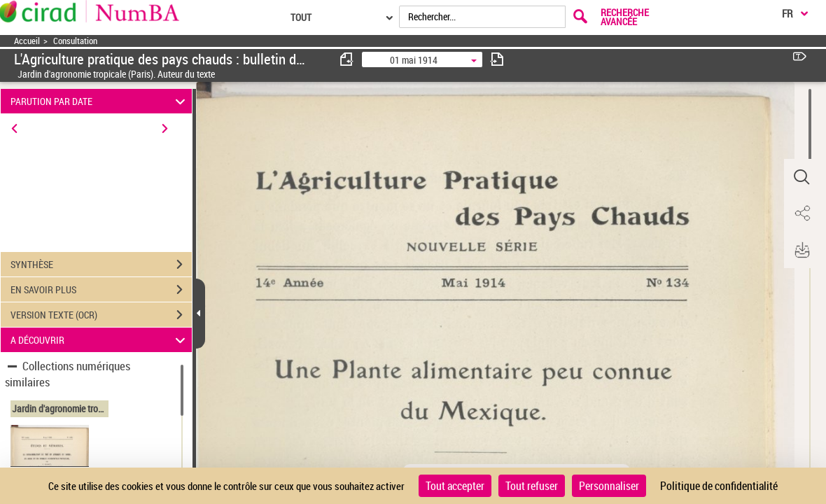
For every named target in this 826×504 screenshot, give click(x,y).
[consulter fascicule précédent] (347, 59)
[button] (801, 177)
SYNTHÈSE (101, 265)
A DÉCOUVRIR (100, 340)
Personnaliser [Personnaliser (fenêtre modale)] (609, 486)
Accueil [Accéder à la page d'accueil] (27, 41)
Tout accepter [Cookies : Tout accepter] (455, 486)
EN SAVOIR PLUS (101, 290)
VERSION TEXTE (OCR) (101, 315)
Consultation (75, 41)
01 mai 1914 (414, 60)
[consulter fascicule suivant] (497, 59)
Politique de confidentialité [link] (719, 486)
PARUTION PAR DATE (100, 101)
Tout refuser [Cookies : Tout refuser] (532, 486)
